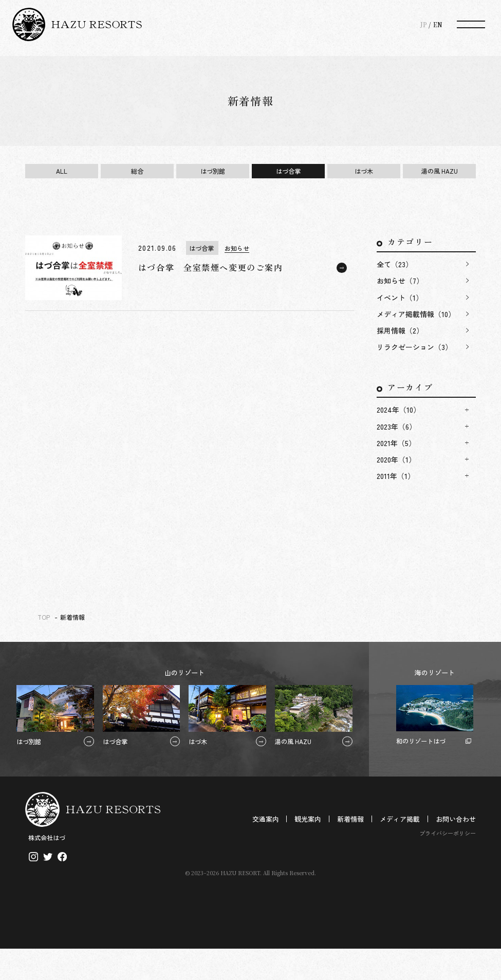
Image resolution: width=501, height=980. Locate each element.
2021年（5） (396, 443)
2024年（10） (398, 410)
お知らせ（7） (400, 281)
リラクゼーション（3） (414, 347)
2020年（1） (396, 459)
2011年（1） (396, 476)
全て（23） (395, 264)
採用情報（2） (400, 330)
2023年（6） (396, 427)
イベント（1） (400, 298)
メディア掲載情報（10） (416, 314)
